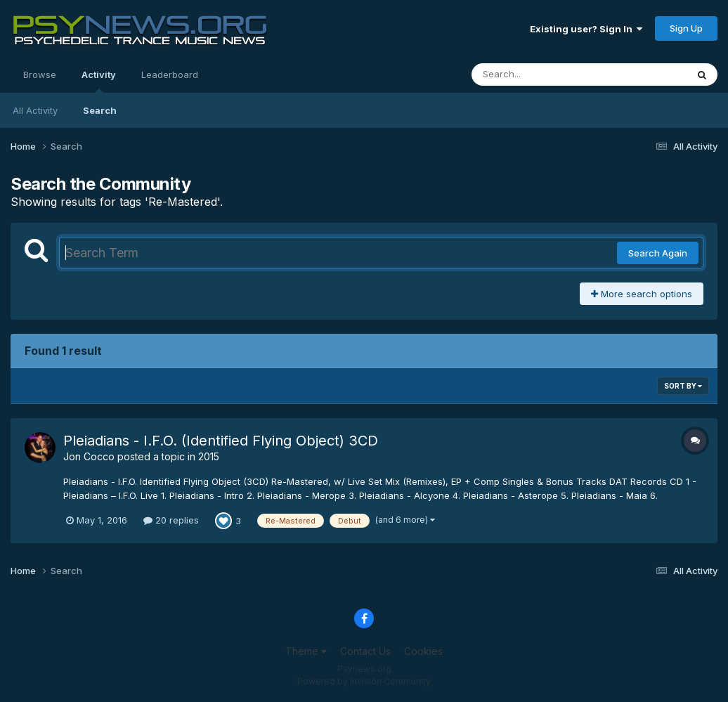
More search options (642, 294)
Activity (99, 81)
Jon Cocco (89, 456)
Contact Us (365, 651)
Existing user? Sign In (586, 29)
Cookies (423, 651)
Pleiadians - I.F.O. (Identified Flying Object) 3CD (221, 441)
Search (100, 110)
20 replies (171, 520)
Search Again (658, 253)
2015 (209, 456)
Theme (306, 651)
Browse (40, 74)
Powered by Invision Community (364, 681)
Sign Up (686, 28)
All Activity (35, 110)
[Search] (541, 74)
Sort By (683, 386)
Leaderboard (170, 74)
